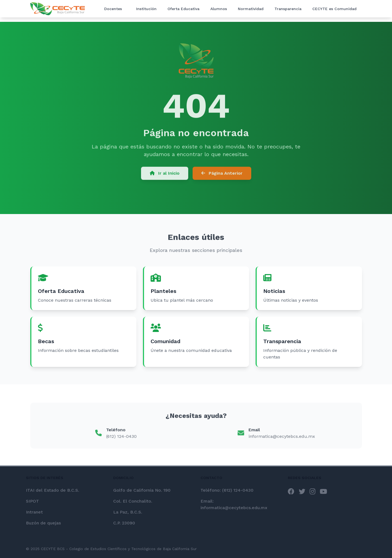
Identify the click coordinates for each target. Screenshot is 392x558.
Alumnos (219, 9)
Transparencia (288, 9)
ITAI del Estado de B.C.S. (53, 490)
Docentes (113, 9)
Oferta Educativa (183, 9)
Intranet (34, 512)
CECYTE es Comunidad (334, 9)
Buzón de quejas (43, 523)
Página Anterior (222, 174)
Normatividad (251, 9)
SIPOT (32, 501)
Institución (146, 9)
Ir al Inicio (165, 174)
